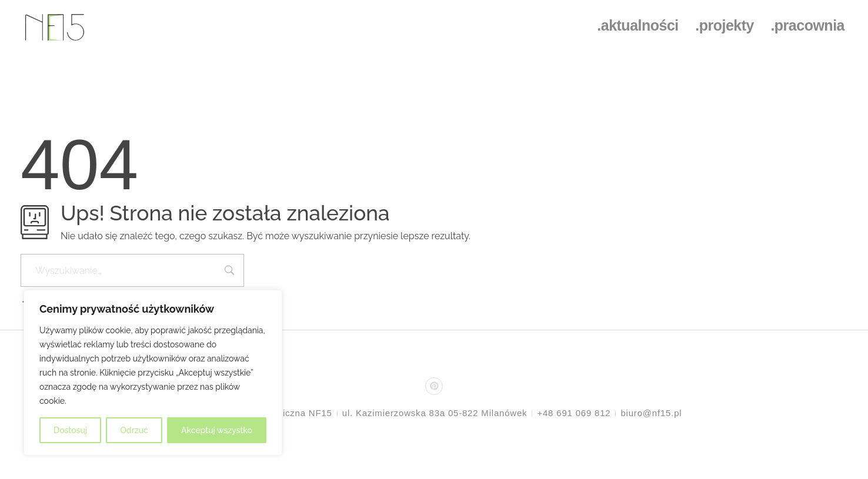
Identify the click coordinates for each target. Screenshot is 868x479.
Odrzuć (134, 430)
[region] (153, 373)
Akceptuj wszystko (217, 430)
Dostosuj (70, 430)
